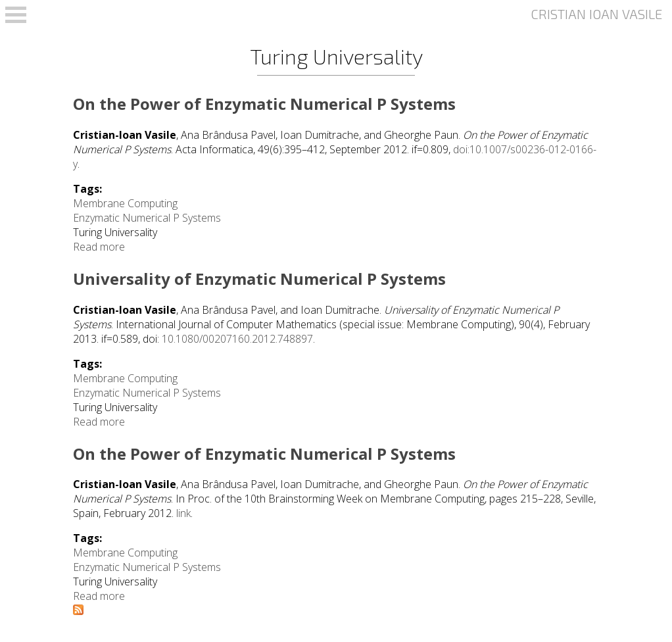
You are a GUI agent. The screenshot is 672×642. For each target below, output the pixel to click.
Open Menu (16, 15)
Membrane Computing (125, 203)
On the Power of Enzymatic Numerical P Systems (264, 104)
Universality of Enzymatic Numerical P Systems (259, 279)
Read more (99, 247)
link (183, 513)
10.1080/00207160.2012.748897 (237, 339)
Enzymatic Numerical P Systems (147, 218)
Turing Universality (115, 232)
